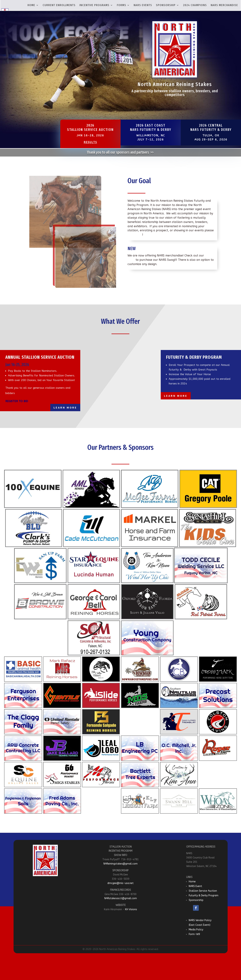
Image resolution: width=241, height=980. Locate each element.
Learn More (65, 407)
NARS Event (195, 886)
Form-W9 (194, 934)
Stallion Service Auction (203, 891)
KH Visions (131, 909)
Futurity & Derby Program (204, 895)
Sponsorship (196, 900)
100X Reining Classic (116, 389)
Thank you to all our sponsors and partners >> (120, 152)
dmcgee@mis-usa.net (121, 883)
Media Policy (196, 930)
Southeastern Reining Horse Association (122, 377)
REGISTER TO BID (17, 401)
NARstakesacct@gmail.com (121, 898)
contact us (135, 235)
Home (192, 882)
